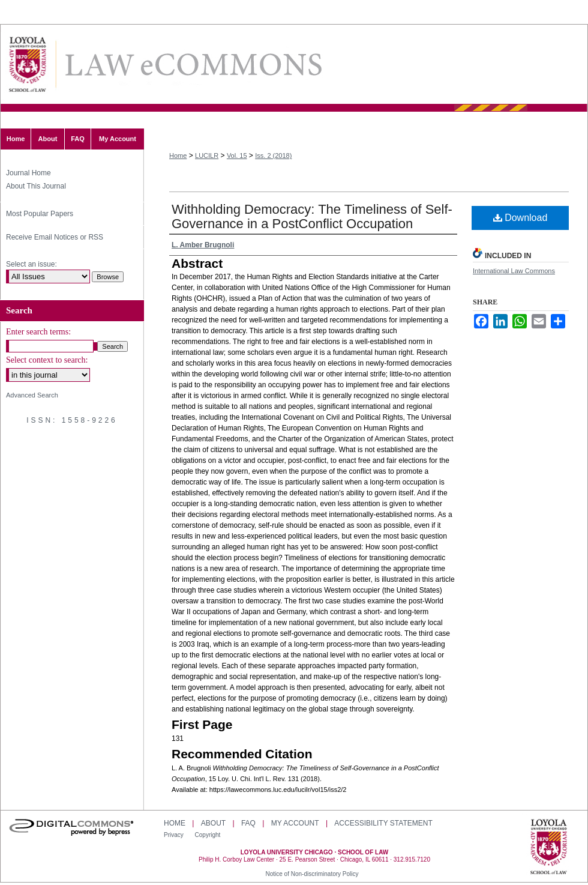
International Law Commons (514, 271)
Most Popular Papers (40, 214)
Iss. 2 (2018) (273, 156)
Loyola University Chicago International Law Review (193, 65)
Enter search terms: (38, 332)
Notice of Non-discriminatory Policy (312, 874)
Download (520, 218)
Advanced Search (32, 395)
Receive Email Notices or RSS (55, 237)
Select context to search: (47, 360)
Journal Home (28, 173)
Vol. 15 (237, 156)
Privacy (175, 835)
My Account (295, 823)
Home (178, 156)
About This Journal (36, 186)
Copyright (208, 835)
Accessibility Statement (383, 823)
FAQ (248, 823)
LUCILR (207, 156)
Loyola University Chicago (549, 848)
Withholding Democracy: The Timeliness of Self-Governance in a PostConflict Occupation (312, 216)
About (213, 823)
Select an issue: (31, 264)
